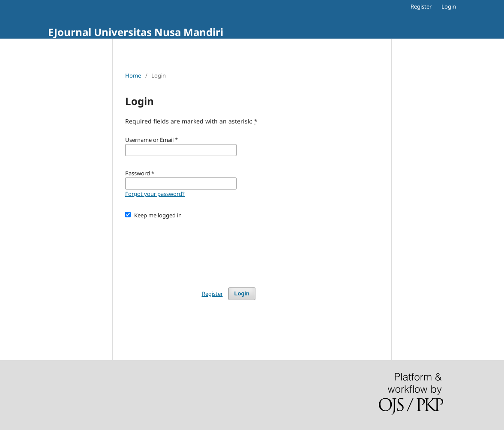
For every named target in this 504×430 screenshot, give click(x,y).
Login (449, 6)
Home (133, 75)
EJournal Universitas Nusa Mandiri (136, 32)
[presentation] (190, 249)
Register (421, 6)
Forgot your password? (155, 194)
